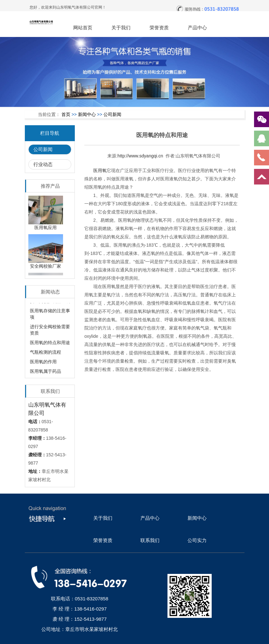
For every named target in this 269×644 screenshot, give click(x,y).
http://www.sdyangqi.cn (140, 156)
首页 (66, 114)
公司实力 (197, 540)
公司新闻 (112, 114)
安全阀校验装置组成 (50, 303)
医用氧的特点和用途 (50, 344)
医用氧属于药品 (46, 373)
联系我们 (150, 540)
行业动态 (43, 164)
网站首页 (83, 28)
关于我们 (121, 28)
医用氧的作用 (43, 364)
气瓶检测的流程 (46, 354)
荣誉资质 (159, 28)
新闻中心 (87, 114)
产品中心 (197, 28)
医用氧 (100, 170)
